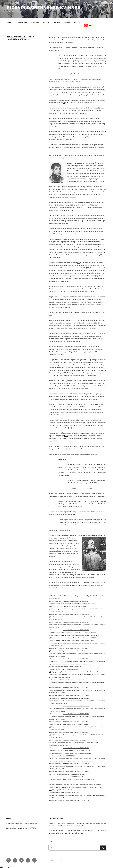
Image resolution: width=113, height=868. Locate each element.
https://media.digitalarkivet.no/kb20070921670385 (76, 721)
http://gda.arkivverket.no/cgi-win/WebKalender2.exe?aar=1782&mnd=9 (69, 606)
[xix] (70, 323)
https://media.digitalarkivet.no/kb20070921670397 (76, 732)
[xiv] (88, 268)
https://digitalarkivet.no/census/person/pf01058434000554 (90, 661)
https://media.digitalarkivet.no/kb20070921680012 (76, 763)
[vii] (83, 134)
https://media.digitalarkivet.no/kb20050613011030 (76, 800)
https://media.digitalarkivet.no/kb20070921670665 (76, 748)
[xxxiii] (98, 585)
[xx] (53, 336)
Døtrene (67, 22)
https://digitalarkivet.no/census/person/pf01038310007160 (64, 792)
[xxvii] (66, 435)
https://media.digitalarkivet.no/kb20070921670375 (76, 714)
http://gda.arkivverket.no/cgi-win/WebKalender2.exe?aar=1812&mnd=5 (69, 724)
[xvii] (85, 302)
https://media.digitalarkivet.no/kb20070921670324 (76, 658)
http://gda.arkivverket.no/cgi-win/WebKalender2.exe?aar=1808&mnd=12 (70, 698)
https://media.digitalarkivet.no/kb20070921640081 (76, 648)
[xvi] (53, 302)
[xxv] (84, 422)
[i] (98, 37)
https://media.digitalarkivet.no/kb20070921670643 (76, 740)
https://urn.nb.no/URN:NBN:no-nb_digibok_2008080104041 (64, 782)
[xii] (54, 215)
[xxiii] (68, 396)
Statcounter (5, 867)
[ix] (82, 181)
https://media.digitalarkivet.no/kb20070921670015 (76, 614)
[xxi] (79, 336)
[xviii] (97, 312)
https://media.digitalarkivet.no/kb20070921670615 (76, 706)
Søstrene (57, 22)
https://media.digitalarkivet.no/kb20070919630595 (76, 622)
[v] (92, 108)
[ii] (69, 79)
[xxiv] (67, 409)
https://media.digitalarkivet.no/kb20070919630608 (76, 601)
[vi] (61, 121)
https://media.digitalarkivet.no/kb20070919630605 (76, 630)
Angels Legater (87, 228)
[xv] (58, 289)
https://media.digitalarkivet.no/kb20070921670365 (76, 695)
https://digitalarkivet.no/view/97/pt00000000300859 (62, 755)
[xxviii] (68, 449)
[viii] (80, 147)
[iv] (64, 102)
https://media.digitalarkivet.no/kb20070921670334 (76, 687)
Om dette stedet (21, 22)
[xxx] (64, 496)
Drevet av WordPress (56, 860)
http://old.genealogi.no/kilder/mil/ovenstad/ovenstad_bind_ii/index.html (67, 679)
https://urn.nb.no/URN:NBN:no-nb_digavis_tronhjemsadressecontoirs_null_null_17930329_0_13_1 (74, 640)
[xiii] (79, 262)
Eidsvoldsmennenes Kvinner (44, 8)
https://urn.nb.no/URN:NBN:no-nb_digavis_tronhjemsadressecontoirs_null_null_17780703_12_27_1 (74, 635)
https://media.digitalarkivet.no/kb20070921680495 (76, 771)
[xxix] (96, 454)
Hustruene (35, 22)
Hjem (9, 22)
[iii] (104, 89)
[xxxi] (61, 514)
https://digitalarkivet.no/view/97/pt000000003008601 (77, 761)
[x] (60, 197)
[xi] (55, 205)
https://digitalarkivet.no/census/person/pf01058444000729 (64, 669)
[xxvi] (70, 428)
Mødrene (46, 22)
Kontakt (77, 22)
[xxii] (53, 349)
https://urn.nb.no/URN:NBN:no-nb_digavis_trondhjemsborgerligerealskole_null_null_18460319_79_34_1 (76, 787)
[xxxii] (54, 535)
